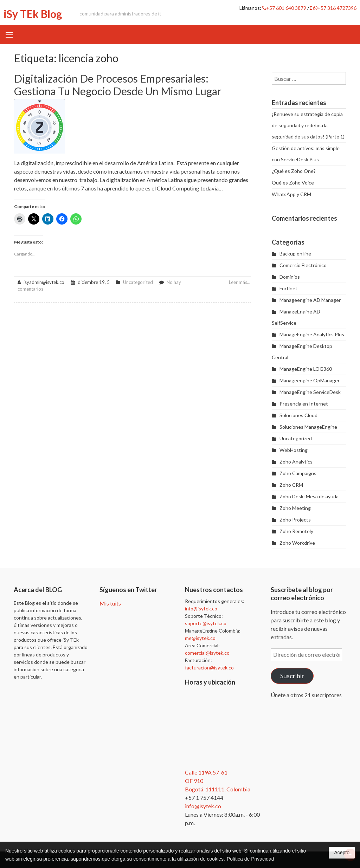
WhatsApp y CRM (291, 194)
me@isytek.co (200, 638)
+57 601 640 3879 (285, 8)
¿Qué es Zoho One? (294, 171)
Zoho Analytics (296, 462)
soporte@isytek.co (206, 623)
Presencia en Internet (304, 404)
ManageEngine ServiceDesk (310, 392)
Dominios (290, 277)
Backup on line (295, 254)
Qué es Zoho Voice (293, 183)
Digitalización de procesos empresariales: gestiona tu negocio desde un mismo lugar (118, 85)
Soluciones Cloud (298, 415)
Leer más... (240, 282)
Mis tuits (110, 603)
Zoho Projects (295, 520)
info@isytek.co (201, 608)
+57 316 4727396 (333, 8)
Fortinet (288, 288)
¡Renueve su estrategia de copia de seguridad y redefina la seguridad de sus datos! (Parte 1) (308, 125)
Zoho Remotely (296, 531)
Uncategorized (138, 282)
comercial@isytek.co (207, 653)
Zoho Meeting (295, 508)
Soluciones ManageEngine (308, 427)
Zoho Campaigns (298, 473)
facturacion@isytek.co (209, 668)
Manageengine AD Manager (310, 300)
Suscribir (292, 676)
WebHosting (294, 450)
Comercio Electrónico (303, 265)
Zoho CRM (291, 485)
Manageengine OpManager (310, 380)
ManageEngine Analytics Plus (312, 334)
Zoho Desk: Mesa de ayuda (309, 496)
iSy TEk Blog (33, 14)
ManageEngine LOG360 (306, 369)
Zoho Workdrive (297, 543)
